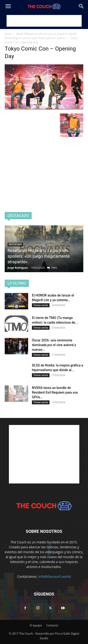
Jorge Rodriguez (18, 268)
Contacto (52, 625)
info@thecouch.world (55, 576)
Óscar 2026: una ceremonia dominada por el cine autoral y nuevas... (54, 345)
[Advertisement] (44, 21)
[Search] (81, 6)
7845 (54, 268)
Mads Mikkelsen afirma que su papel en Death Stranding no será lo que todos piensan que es (41, 36)
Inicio (8, 34)
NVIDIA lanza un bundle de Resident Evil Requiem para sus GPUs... (55, 392)
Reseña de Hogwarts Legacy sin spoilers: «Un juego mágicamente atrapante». (39, 256)
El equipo (36, 625)
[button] (8, 6)
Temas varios (41, 305)
